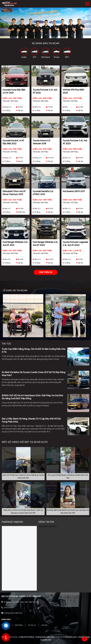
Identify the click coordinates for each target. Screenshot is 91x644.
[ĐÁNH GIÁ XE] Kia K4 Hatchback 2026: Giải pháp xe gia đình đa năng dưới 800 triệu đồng (32, 397)
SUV (35, 57)
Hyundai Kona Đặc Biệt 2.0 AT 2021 (14, 91)
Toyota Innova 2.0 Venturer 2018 (42, 142)
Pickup (57, 57)
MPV (67, 57)
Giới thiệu (19, 625)
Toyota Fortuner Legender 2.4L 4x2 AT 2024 (75, 244)
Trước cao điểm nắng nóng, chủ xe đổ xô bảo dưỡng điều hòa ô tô (34, 351)
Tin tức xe (32, 625)
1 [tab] (42, 36)
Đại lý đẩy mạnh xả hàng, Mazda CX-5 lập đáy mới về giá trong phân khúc (31, 420)
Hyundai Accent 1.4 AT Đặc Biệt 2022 (13, 142)
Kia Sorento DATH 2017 (74, 191)
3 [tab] (49, 36)
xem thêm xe (46, 272)
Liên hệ (44, 625)
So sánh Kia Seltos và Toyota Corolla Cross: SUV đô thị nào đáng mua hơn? (34, 374)
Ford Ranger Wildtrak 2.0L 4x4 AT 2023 (45, 244)
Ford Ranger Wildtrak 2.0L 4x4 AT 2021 (15, 244)
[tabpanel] (46, 23)
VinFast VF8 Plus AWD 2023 (73, 91)
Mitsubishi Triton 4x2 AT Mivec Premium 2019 (14, 193)
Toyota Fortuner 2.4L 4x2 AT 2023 (75, 142)
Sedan (24, 57)
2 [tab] (46, 36)
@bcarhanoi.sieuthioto (48, 526)
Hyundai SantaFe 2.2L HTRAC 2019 (43, 193)
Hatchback (46, 57)
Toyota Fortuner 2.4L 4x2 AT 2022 (45, 91)
